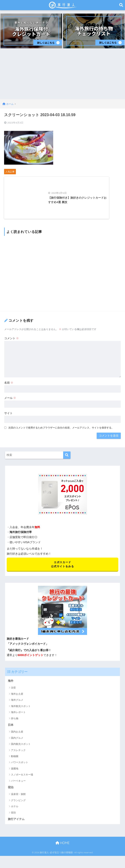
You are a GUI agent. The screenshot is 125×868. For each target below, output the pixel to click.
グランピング (18, 806)
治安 (13, 693)
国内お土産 (17, 737)
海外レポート (18, 718)
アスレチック (18, 755)
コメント (12, 343)
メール (10, 403)
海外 (11, 686)
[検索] (67, 460)
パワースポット (20, 768)
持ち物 (15, 724)
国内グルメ (17, 743)
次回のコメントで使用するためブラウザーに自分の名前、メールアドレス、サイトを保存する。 (61, 433)
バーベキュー (18, 786)
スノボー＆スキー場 (22, 780)
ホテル (15, 812)
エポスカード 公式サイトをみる (62, 569)
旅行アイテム (16, 825)
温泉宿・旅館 (18, 800)
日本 (11, 730)
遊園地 (15, 774)
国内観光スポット (21, 749)
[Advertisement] (62, 75)
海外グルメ (17, 705)
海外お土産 (17, 699)
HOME (62, 848)
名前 (9, 387)
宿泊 (11, 793)
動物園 (15, 762)
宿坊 (13, 818)
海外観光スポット (21, 711)
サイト (8, 418)
